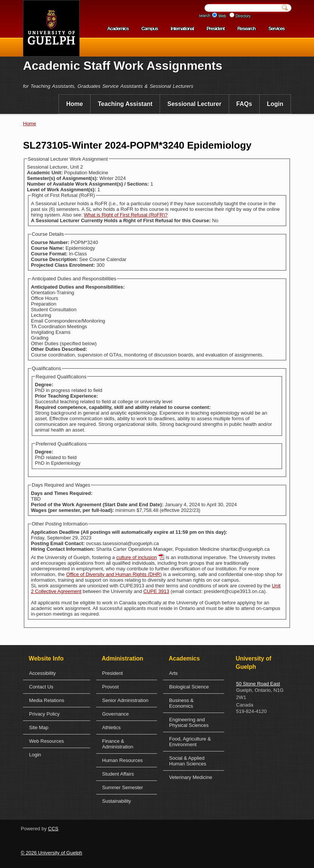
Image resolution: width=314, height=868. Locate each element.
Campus (150, 28)
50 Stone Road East (258, 684)
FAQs (244, 104)
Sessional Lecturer (195, 104)
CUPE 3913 (156, 591)
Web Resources (46, 741)
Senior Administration (125, 700)
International (182, 28)
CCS (53, 829)
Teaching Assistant (125, 104)
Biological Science (189, 687)
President (215, 28)
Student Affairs (118, 774)
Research (246, 28)
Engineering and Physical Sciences (189, 722)
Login (275, 104)
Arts (173, 673)
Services (276, 28)
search (205, 16)
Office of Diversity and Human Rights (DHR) (114, 574)
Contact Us (41, 687)
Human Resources (123, 760)
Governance (116, 714)
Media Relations (47, 700)
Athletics (112, 727)
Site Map (39, 727)
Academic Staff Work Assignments (123, 66)
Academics (118, 28)
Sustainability (117, 801)
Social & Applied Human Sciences (188, 761)
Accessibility (42, 673)
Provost (111, 687)
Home (74, 104)
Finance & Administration (118, 744)
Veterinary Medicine (191, 777)
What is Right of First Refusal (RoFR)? (126, 215)
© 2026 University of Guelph (52, 853)
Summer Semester (123, 787)
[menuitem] (75, 104)
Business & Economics (181, 703)
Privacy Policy (44, 714)
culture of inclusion (137, 557)
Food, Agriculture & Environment (190, 742)
